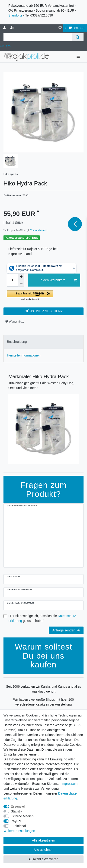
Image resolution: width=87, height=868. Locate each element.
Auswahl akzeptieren (43, 859)
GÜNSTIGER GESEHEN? (43, 311)
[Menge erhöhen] (21, 277)
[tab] (43, 342)
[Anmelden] (5, 28)
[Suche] (78, 37)
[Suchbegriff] (38, 37)
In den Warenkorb (58, 280)
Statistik (17, 811)
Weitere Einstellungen (19, 831)
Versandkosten (38, 230)
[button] (43, 295)
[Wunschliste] (60, 28)
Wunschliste (15, 322)
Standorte (15, 15)
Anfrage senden (66, 630)
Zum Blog (6, 46)
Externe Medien (22, 816)
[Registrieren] (13, 28)
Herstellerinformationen (24, 355)
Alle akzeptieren (44, 840)
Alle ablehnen (43, 850)
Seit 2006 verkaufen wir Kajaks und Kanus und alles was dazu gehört (43, 689)
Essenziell (18, 806)
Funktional (18, 826)
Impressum (69, 784)
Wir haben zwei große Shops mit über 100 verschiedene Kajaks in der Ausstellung (43, 702)
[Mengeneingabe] (12, 280)
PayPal (16, 821)
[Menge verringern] (21, 283)
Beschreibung (17, 342)
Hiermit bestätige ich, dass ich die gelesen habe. (43, 618)
